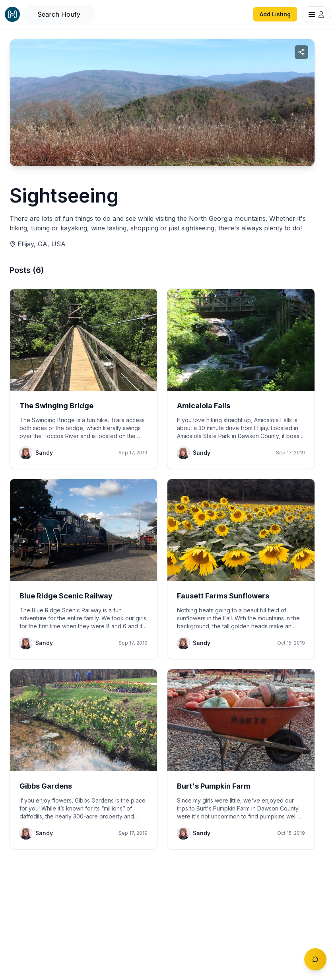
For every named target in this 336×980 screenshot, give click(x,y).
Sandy (44, 453)
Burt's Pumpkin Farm (214, 786)
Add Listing (275, 14)
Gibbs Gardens (46, 786)
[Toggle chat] (315, 959)
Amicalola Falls (204, 406)
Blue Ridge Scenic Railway (66, 596)
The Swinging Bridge (56, 406)
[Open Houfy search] (59, 14)
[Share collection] (301, 52)
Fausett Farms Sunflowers (223, 596)
